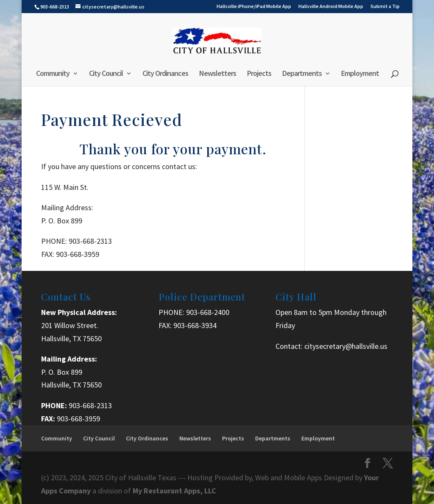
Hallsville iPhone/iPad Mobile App (254, 7)
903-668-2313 (90, 405)
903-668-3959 (78, 419)
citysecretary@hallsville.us (346, 346)
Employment (360, 74)
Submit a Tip (385, 7)
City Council (106, 74)
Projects (259, 74)
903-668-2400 (208, 312)
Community (53, 74)
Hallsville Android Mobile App (331, 7)
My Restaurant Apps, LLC (174, 491)
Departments (302, 74)
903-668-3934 (195, 325)
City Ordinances (165, 74)
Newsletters (218, 74)
